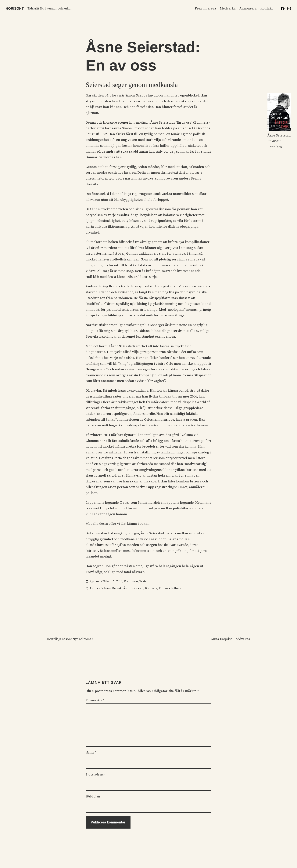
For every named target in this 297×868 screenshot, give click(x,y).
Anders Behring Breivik (106, 588)
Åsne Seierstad (133, 588)
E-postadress (96, 775)
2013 (119, 581)
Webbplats (93, 797)
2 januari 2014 (99, 581)
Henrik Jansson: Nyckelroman (70, 639)
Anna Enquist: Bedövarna (231, 639)
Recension (131, 581)
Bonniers (151, 588)
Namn (91, 753)
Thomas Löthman (171, 588)
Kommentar (95, 700)
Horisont (15, 9)
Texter (144, 581)
